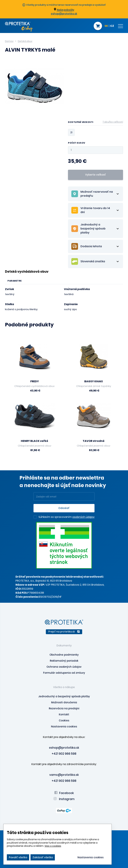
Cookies (64, 720)
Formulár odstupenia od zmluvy (64, 673)
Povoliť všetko (18, 857)
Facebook (64, 793)
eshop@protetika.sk (64, 14)
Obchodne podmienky (64, 655)
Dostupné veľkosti (95, 123)
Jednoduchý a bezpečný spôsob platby (64, 696)
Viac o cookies (53, 846)
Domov (9, 41)
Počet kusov (77, 143)
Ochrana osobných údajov (64, 667)
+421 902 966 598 (64, 754)
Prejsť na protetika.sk (64, 632)
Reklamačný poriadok (64, 661)
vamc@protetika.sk (64, 775)
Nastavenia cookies (64, 726)
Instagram (64, 799)
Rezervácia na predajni (64, 708)
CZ (112, 26)
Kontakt (64, 714)
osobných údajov (83, 517)
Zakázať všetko (43, 857)
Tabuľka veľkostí (113, 122)
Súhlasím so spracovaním (66, 517)
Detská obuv (25, 41)
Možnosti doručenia (64, 702)
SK (106, 26)
